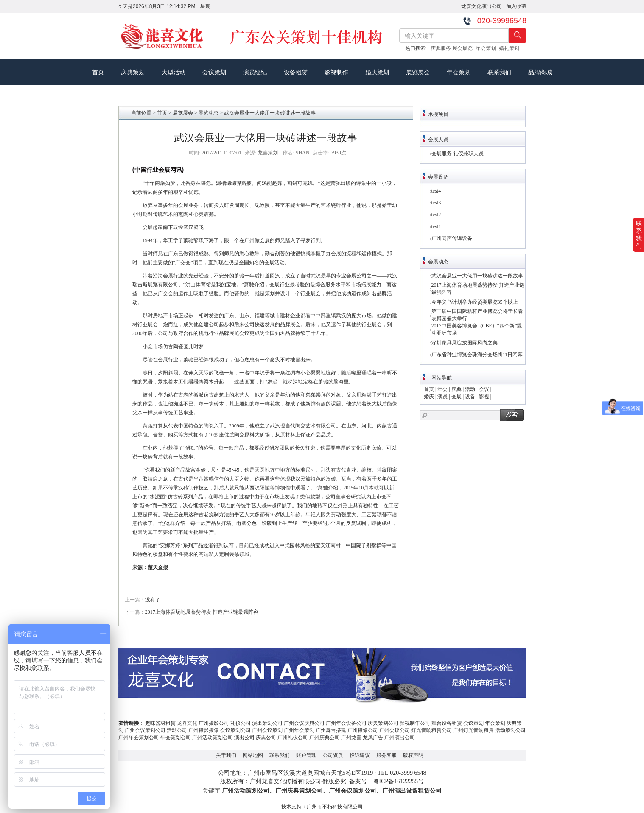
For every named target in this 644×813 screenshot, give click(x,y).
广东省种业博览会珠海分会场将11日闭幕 (477, 355)
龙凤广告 (373, 738)
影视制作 (336, 72)
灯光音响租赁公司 (431, 730)
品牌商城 (540, 72)
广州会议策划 (267, 730)
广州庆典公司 (325, 738)
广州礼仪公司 (293, 738)
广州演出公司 (400, 738)
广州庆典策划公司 (299, 791)
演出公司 (244, 738)
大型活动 (174, 72)
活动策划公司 (510, 730)
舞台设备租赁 (447, 723)
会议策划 (214, 72)
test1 (436, 226)
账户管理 (306, 755)
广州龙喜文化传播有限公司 (286, 781)
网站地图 (253, 755)
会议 (484, 389)
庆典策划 (133, 72)
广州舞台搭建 (331, 730)
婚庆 (429, 397)
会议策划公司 (235, 730)
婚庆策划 (377, 72)
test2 (436, 215)
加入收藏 (516, 6)
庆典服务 (441, 48)
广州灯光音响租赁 (473, 730)
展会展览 (464, 48)
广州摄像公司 (363, 730)
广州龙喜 (351, 738)
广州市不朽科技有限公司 (335, 807)
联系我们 (499, 72)
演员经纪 (255, 72)
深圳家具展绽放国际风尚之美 (465, 343)
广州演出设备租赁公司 (412, 791)
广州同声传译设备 (452, 238)
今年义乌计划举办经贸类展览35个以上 (475, 302)
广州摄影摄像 (204, 730)
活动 (470, 389)
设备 (470, 397)
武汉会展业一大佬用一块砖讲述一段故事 (477, 276)
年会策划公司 (176, 738)
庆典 (456, 389)
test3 (436, 203)
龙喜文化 (187, 723)
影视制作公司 (415, 723)
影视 (484, 397)
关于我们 (226, 755)
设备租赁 (296, 72)
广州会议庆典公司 (304, 723)
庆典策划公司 (383, 723)
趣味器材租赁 (160, 723)
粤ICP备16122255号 (398, 781)
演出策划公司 (267, 723)
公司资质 (333, 755)
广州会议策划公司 (145, 730)
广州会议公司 (395, 730)
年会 (442, 389)
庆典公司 (266, 738)
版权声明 (413, 755)
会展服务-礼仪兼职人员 (458, 154)
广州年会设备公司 (346, 723)
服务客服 (386, 755)
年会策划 (487, 48)
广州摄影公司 (214, 723)
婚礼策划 (511, 48)
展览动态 (208, 113)
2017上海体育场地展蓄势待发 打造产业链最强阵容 (202, 612)
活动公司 (177, 730)
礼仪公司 (241, 723)
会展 (456, 397)
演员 (442, 397)
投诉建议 (360, 755)
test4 (436, 191)
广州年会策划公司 (139, 738)
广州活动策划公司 (213, 738)
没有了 (153, 600)
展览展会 (418, 72)
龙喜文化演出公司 (482, 6)
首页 (98, 72)
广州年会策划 (299, 730)
